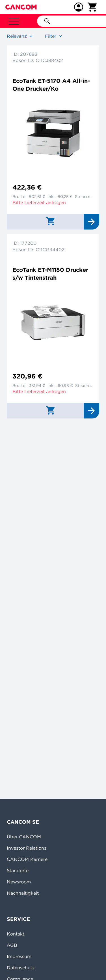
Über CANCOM (24, 837)
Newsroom (19, 882)
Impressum (19, 956)
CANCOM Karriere (27, 859)
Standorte (18, 870)
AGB (12, 945)
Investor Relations (27, 848)
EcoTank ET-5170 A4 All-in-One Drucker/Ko (51, 85)
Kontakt (16, 934)
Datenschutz (21, 968)
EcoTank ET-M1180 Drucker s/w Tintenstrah (50, 274)
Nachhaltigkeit (23, 893)
